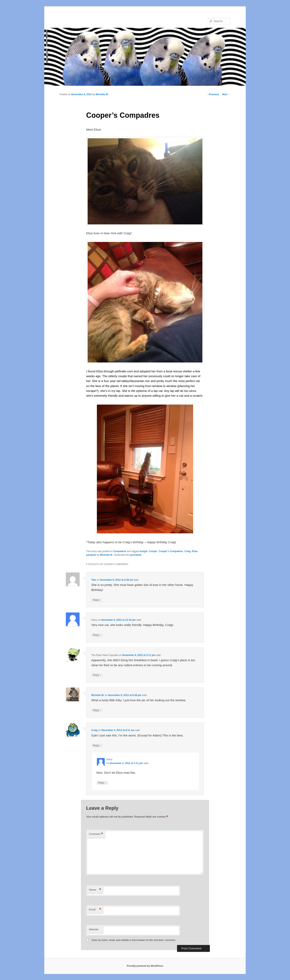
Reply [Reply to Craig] (97, 746)
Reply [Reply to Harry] (97, 635)
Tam (94, 580)
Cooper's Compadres (171, 551)
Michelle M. (102, 94)
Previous (212, 94)
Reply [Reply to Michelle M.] (97, 710)
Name (95, 890)
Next (226, 94)
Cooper (153, 551)
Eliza (195, 551)
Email (95, 910)
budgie (143, 551)
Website (94, 929)
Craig (188, 551)
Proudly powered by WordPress (145, 966)
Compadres (120, 551)
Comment (96, 834)
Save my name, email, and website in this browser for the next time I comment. (134, 940)
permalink (136, 555)
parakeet (91, 555)
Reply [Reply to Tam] (97, 600)
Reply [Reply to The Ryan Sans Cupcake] (97, 675)
